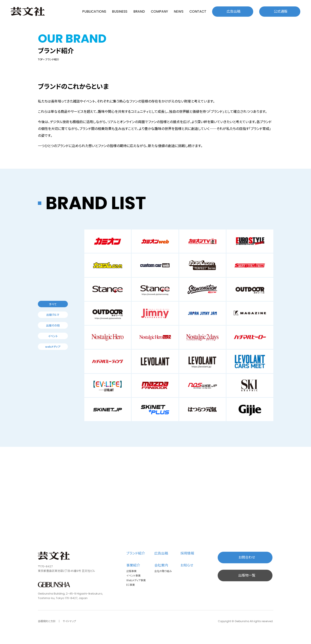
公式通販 (281, 11)
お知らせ (187, 565)
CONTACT (198, 11)
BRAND (139, 11)
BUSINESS (120, 11)
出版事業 (131, 571)
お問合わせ (247, 557)
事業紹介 (133, 565)
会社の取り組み (163, 571)
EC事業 (131, 585)
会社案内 (161, 565)
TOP (40, 59)
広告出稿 (234, 11)
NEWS (179, 11)
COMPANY (159, 11)
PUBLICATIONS (94, 11)
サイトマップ (69, 621)
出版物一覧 (247, 575)
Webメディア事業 (136, 580)
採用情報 (187, 553)
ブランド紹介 (136, 553)
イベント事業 (133, 576)
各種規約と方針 (47, 621)
